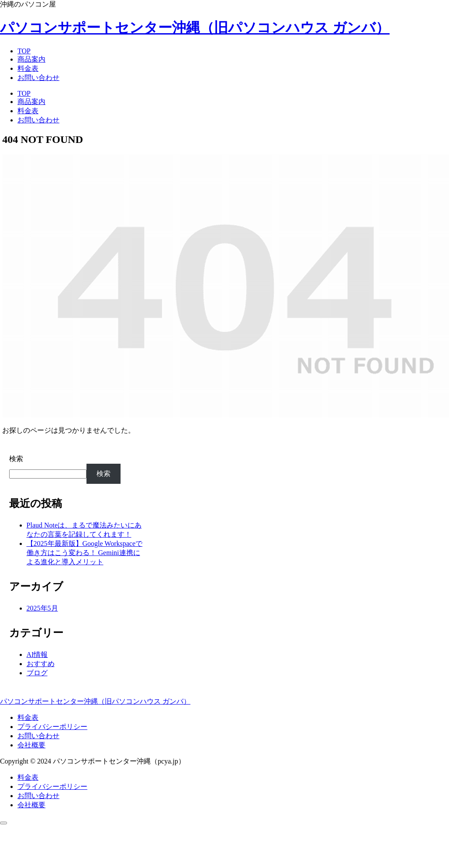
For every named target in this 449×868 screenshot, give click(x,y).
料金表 (28, 717)
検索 (16, 459)
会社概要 (31, 745)
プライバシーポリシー (52, 727)
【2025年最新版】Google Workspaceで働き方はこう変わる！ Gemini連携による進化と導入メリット (85, 553)
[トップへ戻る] (3, 823)
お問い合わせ (38, 736)
